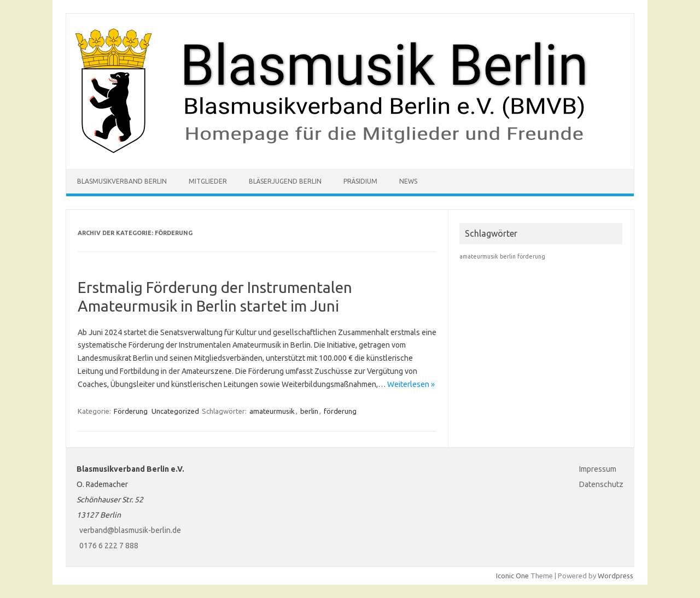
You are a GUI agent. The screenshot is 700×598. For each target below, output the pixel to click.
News (408, 181)
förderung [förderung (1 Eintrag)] (531, 256)
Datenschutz (601, 484)
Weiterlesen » (411, 384)
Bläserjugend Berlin (285, 181)
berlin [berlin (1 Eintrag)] (508, 256)
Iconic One (512, 576)
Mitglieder (208, 181)
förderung (340, 411)
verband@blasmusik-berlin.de (130, 530)
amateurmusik (272, 411)
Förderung (131, 411)
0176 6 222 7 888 (109, 546)
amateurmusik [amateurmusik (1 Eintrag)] (479, 256)
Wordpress (616, 576)
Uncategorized (175, 411)
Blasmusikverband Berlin (122, 181)
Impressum (598, 469)
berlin (309, 411)
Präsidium (360, 181)
